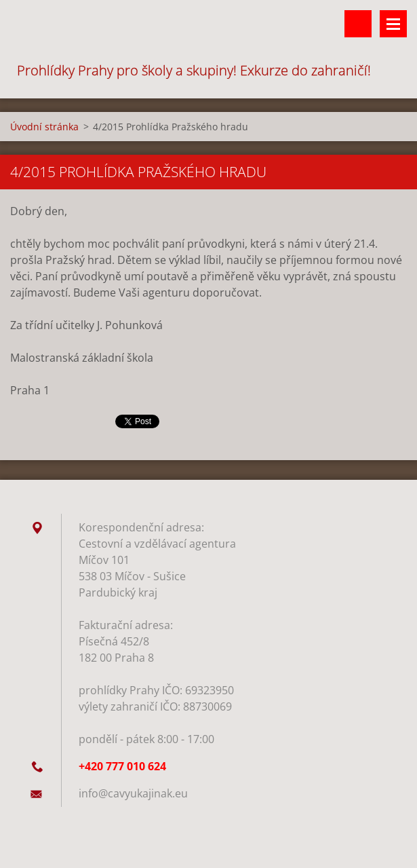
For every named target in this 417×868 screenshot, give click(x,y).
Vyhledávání (358, 24)
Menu (393, 24)
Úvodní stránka (44, 127)
